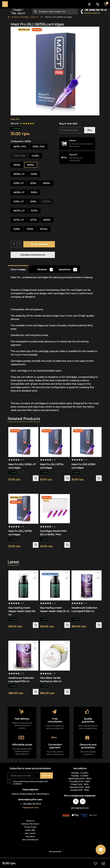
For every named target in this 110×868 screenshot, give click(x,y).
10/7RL (34, 211)
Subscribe (46, 775)
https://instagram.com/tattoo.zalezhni (83, 801)
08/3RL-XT (19, 174)
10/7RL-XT (19, 220)
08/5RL (47, 183)
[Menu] (5, 4)
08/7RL (47, 202)
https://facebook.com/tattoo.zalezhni (76, 801)
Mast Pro (35, 17)
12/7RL (34, 220)
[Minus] (19, 246)
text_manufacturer (30, 840)
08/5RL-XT (19, 192)
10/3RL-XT (19, 183)
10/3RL (34, 174)
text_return (30, 836)
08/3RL (31, 165)
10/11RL (30, 229)
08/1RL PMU (20, 147)
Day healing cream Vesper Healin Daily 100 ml (22, 611)
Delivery (73, 141)
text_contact (30, 833)
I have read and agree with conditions (30, 783)
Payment (73, 155)
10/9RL (17, 229)
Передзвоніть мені (30, 808)
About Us (30, 821)
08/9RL (47, 220)
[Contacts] (98, 4)
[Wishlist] (35, 573)
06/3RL (17, 165)
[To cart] (36, 478)
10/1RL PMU (39, 147)
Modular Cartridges (20, 17)
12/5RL (33, 202)
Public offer (30, 830)
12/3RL (33, 183)
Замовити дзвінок (92, 13)
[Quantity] (14, 244)
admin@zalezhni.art (80, 808)
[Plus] (19, 243)
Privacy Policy (29, 781)
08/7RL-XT (19, 211)
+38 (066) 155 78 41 (95, 10)
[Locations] (89, 4)
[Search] (36, 12)
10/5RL (34, 192)
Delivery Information (30, 824)
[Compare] (35, 578)
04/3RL (35, 156)
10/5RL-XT (19, 202)
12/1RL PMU (19, 156)
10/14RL (44, 229)
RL (42, 17)
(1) (21, 123)
